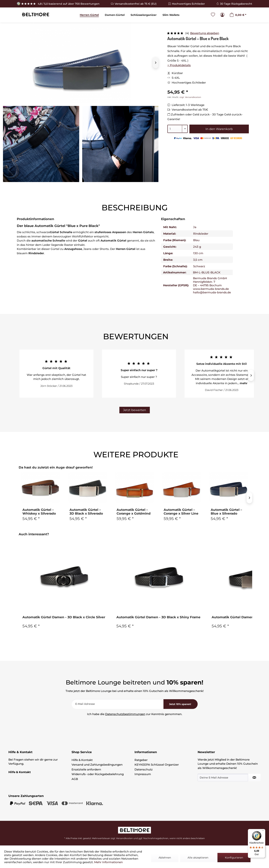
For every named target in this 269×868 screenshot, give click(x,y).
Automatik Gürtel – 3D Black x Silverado (86, 512)
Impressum (143, 774)
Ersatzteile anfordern (86, 769)
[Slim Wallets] (171, 15)
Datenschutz (144, 769)
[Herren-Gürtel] (89, 15)
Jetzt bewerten (135, 410)
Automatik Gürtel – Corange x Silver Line (181, 512)
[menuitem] (89, 15)
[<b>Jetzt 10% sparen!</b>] (180, 704)
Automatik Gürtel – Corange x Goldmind (134, 512)
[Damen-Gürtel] (115, 15)
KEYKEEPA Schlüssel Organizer (157, 765)
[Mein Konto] (222, 15)
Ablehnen (165, 858)
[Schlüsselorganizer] (144, 15)
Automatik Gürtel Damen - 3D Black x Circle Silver (64, 617)
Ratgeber (141, 760)
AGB (75, 779)
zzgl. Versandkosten (190, 97)
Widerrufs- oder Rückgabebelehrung (98, 774)
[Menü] (263, 831)
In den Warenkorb (219, 129)
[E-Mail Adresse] (118, 704)
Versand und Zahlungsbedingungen (97, 765)
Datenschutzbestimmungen (125, 714)
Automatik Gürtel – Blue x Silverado (226, 512)
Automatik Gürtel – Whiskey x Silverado (39, 512)
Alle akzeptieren (198, 858)
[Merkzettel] (213, 15)
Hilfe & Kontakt (82, 760)
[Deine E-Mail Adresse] (223, 778)
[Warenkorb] (238, 15)
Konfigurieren (234, 858)
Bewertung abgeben (205, 33)
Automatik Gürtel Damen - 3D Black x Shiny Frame (158, 617)
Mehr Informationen (108, 862)
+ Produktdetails (179, 65)
